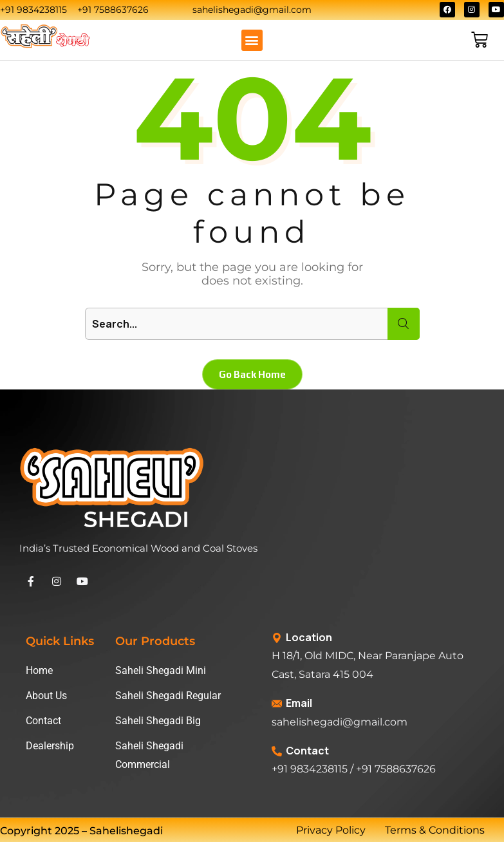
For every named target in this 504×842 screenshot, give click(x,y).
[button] (252, 40)
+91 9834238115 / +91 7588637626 (354, 769)
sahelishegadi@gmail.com (340, 722)
